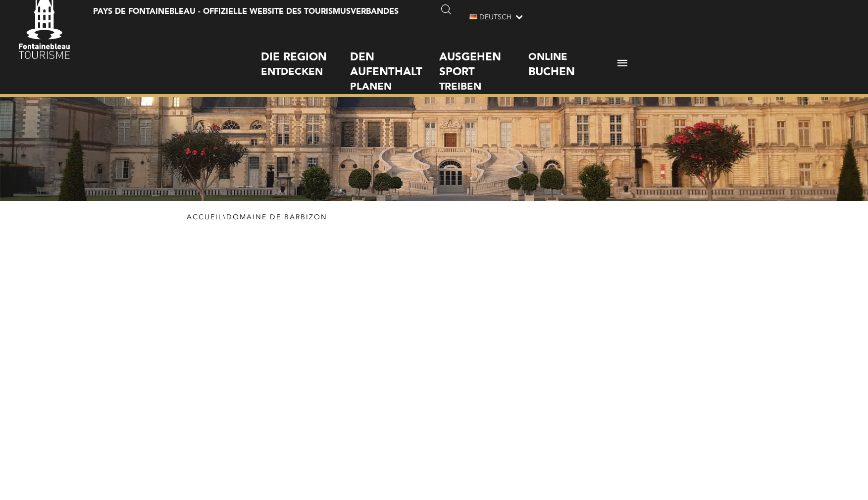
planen (395, 63)
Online (573, 57)
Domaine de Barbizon (277, 219)
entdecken (306, 55)
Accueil (205, 219)
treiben (484, 63)
